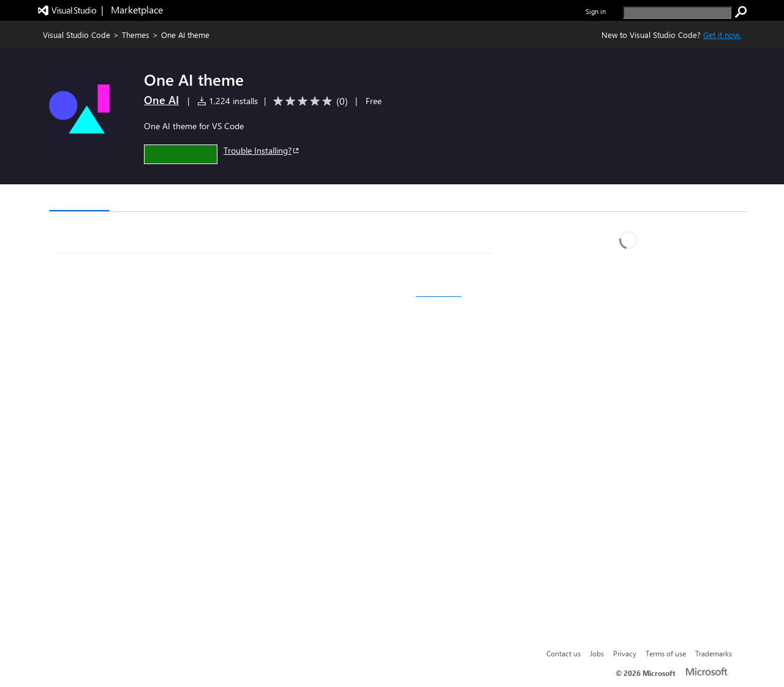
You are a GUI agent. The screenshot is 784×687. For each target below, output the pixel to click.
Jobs (597, 653)
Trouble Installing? (262, 150)
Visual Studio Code (77, 35)
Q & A (220, 199)
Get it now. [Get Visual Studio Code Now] (722, 35)
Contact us (563, 653)
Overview (79, 199)
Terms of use (666, 653)
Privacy (625, 653)
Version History (153, 199)
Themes (136, 35)
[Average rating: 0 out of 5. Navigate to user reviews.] (308, 101)
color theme (439, 293)
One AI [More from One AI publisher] (161, 100)
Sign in (596, 11)
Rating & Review (287, 199)
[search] (677, 13)
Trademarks (714, 653)
